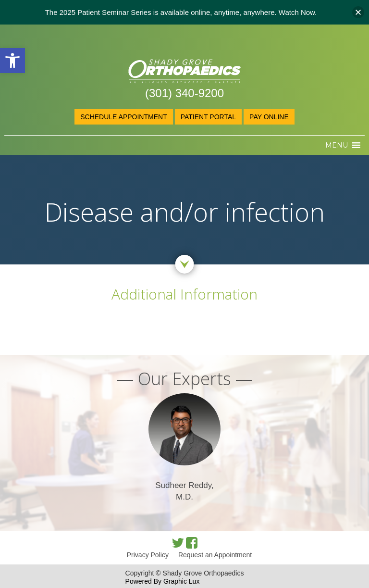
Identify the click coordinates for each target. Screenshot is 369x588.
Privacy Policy (148, 555)
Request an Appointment (215, 555)
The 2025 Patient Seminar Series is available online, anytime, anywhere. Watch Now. (181, 12)
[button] (12, 61)
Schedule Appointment (123, 117)
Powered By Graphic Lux (163, 581)
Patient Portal (208, 117)
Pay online (269, 117)
